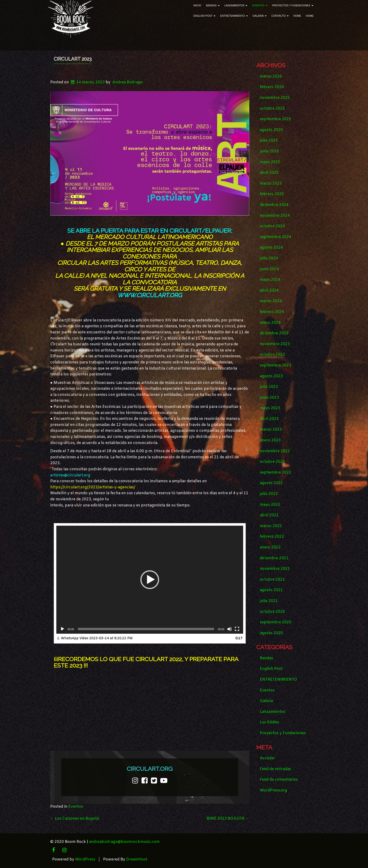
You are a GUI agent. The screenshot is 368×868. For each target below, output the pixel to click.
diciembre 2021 (274, 558)
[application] (150, 580)
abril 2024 (269, 291)
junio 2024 (269, 269)
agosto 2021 (271, 590)
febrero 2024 (272, 312)
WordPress (85, 859)
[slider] (146, 629)
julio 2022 (269, 494)
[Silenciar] (230, 629)
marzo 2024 (271, 301)
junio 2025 (269, 151)
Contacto (280, 16)
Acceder (267, 758)
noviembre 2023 (275, 344)
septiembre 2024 (276, 237)
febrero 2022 (272, 537)
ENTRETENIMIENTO (234, 16)
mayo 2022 (270, 505)
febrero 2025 (272, 194)
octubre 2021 (272, 580)
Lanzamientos (236, 5)
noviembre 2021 (275, 569)
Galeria (260, 16)
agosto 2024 (271, 248)
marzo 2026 (271, 76)
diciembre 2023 (274, 333)
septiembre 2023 (276, 365)
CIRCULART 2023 (73, 59)
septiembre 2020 (276, 622)
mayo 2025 (270, 162)
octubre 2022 (272, 462)
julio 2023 (269, 387)
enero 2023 (270, 440)
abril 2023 (269, 419)
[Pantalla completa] (237, 629)
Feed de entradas (275, 769)
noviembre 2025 (275, 98)
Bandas (213, 5)
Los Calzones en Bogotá (75, 819)
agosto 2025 (271, 130)
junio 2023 (269, 398)
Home (297, 16)
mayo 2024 (270, 280)
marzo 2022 (271, 526)
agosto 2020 (271, 633)
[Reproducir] (62, 629)
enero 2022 (270, 547)
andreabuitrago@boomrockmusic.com (124, 842)
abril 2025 (269, 173)
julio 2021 (269, 601)
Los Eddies (269, 722)
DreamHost (137, 859)
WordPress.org (273, 790)
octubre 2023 (272, 355)
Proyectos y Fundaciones (293, 5)
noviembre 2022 (275, 451)
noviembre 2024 (275, 216)
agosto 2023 (271, 376)
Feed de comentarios (279, 780)
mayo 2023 (270, 408)
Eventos (260, 5)
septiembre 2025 (276, 119)
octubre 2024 (272, 226)
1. (95, 638)
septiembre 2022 (276, 473)
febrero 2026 (272, 87)
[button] (150, 580)
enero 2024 (270, 323)
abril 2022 (269, 515)
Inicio (197, 5)
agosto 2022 (271, 483)
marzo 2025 (271, 183)
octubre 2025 (272, 109)
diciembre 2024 (274, 205)
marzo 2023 (271, 430)
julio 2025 (269, 141)
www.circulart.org (150, 295)
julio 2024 (269, 258)
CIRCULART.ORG (150, 769)
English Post (204, 16)
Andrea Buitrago (128, 82)
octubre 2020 (272, 612)
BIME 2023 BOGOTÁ (228, 819)
